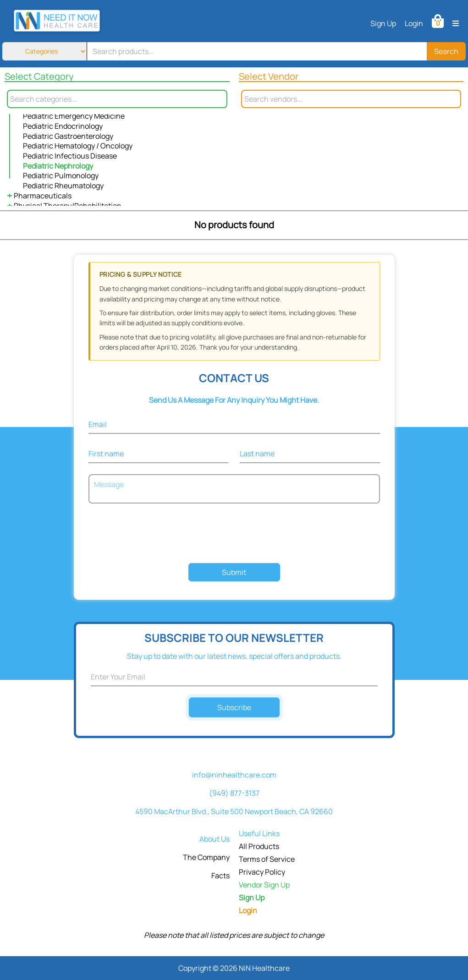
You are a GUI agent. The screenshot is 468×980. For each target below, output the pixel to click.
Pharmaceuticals (43, 196)
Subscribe (234, 707)
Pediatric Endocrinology (63, 126)
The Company (206, 857)
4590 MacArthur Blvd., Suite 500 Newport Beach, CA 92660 (234, 811)
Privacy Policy (262, 872)
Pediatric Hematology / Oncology (78, 146)
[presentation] (234, 534)
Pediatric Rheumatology (63, 186)
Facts (220, 876)
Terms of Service (267, 859)
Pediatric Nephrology (58, 166)
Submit (234, 572)
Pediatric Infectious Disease (70, 156)
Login (414, 23)
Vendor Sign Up (264, 885)
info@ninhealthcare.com (234, 775)
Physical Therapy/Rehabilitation (68, 206)
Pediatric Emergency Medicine (74, 116)
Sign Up (383, 23)
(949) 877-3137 (234, 793)
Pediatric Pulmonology (61, 175)
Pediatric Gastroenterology (68, 136)
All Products (259, 846)
